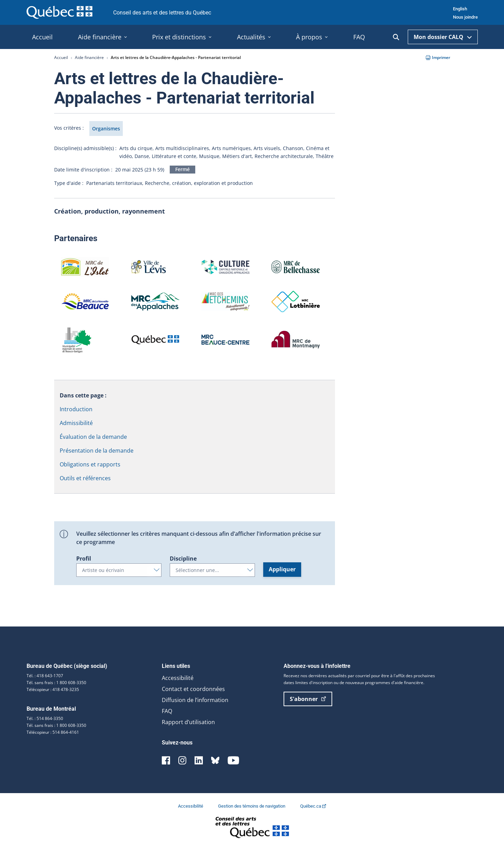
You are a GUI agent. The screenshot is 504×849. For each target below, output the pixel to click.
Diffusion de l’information (195, 700)
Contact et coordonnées (193, 689)
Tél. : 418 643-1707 (45, 676)
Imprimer (438, 57)
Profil (84, 559)
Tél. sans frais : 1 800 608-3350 (56, 683)
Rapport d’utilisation (188, 722)
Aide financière (89, 57)
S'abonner (308, 699)
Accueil (61, 57)
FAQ (167, 711)
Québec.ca (313, 806)
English (460, 9)
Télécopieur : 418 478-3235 (53, 689)
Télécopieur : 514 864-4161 (53, 732)
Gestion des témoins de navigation (252, 806)
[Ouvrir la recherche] (396, 37)
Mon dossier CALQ (443, 37)
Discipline (183, 559)
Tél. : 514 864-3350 (45, 718)
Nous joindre (465, 17)
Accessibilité (178, 678)
